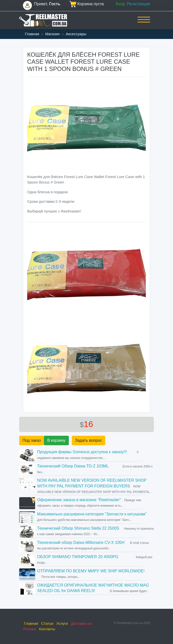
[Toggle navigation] (144, 23)
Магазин (52, 34)
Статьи (47, 623)
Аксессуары (76, 34)
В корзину (56, 440)
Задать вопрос (88, 440)
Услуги (62, 623)
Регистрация (138, 4)
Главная (32, 34)
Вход (120, 4)
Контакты (47, 629)
